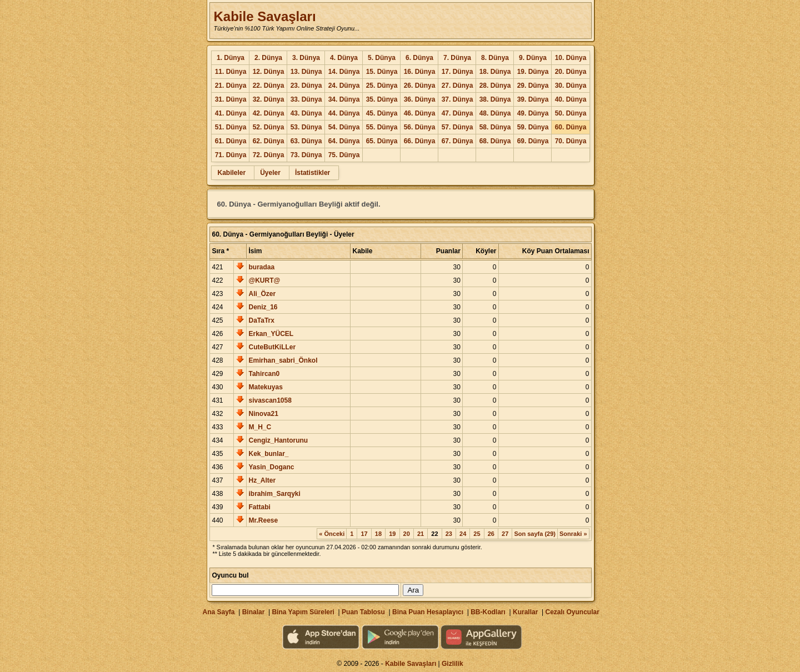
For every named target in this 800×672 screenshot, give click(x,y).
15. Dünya (382, 72)
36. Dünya (420, 99)
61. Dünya (231, 141)
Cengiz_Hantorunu (278, 440)
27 (505, 534)
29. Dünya (533, 86)
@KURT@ (264, 280)
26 (491, 534)
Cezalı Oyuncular (572, 612)
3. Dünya (306, 58)
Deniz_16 (263, 307)
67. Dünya (457, 141)
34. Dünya (344, 99)
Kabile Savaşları (264, 16)
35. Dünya (382, 99)
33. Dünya (306, 99)
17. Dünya (457, 72)
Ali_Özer (262, 294)
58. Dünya (495, 127)
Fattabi (259, 507)
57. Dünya (457, 127)
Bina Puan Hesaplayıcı (428, 612)
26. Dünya (420, 86)
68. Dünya (495, 141)
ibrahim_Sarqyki (274, 494)
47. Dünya (457, 113)
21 (421, 534)
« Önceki (332, 534)
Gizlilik (452, 664)
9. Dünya (533, 58)
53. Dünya (306, 127)
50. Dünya (571, 113)
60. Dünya (571, 127)
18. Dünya (495, 72)
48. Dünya (495, 113)
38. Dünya (495, 99)
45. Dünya (382, 113)
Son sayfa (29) (535, 534)
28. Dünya (495, 86)
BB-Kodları (488, 612)
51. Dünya (231, 127)
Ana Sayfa (218, 612)
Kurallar (525, 612)
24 (463, 534)
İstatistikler (312, 173)
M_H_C (260, 427)
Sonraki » (573, 534)
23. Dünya (306, 86)
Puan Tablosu (363, 612)
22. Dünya (269, 86)
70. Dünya (571, 141)
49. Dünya (533, 113)
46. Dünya (420, 113)
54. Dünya (344, 127)
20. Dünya (571, 72)
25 (477, 534)
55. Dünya (382, 127)
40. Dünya (571, 99)
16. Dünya (420, 72)
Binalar (254, 612)
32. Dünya (269, 99)
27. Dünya (457, 86)
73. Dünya (306, 155)
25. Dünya (382, 86)
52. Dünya (269, 127)
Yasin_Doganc (271, 467)
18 (378, 534)
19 (392, 534)
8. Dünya (495, 58)
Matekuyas (265, 387)
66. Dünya (420, 141)
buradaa (261, 267)
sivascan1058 (270, 400)
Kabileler (231, 173)
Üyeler (270, 173)
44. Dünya (344, 113)
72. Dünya (269, 155)
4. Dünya (344, 58)
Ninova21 (263, 414)
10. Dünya (571, 58)
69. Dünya (533, 141)
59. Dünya (533, 127)
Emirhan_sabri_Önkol (283, 360)
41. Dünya (231, 113)
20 (407, 534)
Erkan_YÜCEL (271, 334)
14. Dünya (344, 72)
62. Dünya (269, 141)
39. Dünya (533, 99)
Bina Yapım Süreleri (303, 612)
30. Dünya (571, 86)
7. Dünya (457, 58)
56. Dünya (420, 127)
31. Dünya (231, 99)
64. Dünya (344, 141)
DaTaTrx (261, 320)
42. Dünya (269, 113)
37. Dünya (457, 99)
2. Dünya (268, 58)
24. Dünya (344, 86)
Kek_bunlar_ (268, 454)
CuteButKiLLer (272, 347)
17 (364, 534)
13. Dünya (306, 72)
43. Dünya (306, 113)
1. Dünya (231, 58)
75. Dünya (344, 155)
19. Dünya (533, 72)
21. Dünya (231, 86)
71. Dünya (231, 155)
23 (449, 534)
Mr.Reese (263, 520)
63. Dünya (306, 141)
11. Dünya (231, 72)
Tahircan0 (264, 374)
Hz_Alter (262, 480)
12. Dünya (269, 72)
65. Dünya (382, 141)
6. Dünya (419, 58)
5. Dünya (382, 58)
